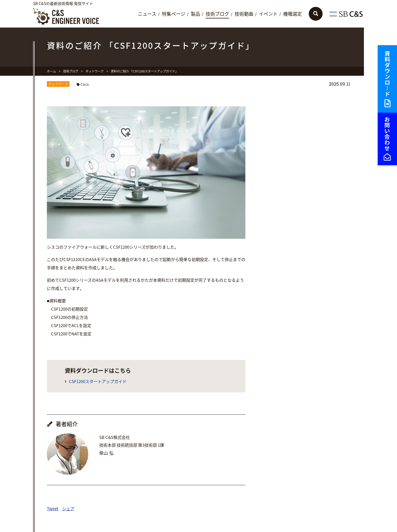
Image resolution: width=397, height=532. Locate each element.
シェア (68, 509)
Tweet (53, 509)
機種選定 (293, 14)
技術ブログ (217, 14)
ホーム (51, 71)
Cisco (85, 84)
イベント (268, 14)
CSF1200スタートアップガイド (98, 382)
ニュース (147, 14)
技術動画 (244, 14)
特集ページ (174, 14)
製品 (195, 14)
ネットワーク (95, 71)
